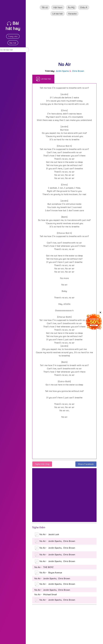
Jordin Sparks (62, 71)
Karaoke (72, 14)
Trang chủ (13, 36)
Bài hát (13, 43)
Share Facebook (86, 464)
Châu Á (84, 7)
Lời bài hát (58, 14)
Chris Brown (78, 71)
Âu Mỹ (71, 7)
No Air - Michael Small (46, 594)
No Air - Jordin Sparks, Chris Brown (55, 541)
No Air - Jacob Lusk (47, 535)
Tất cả (45, 7)
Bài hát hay (13, 26)
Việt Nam (58, 7)
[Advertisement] (64, 40)
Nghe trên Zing (42, 464)
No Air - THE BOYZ (44, 567)
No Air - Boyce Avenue (48, 573)
